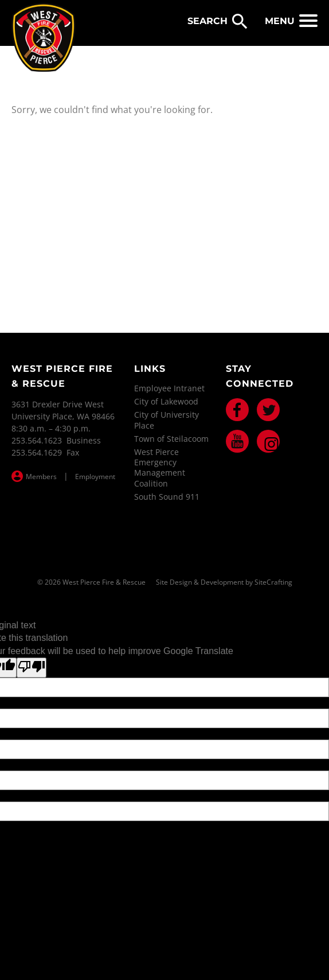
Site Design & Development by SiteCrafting (224, 582)
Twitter (268, 410)
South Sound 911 (167, 497)
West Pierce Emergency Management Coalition (160, 468)
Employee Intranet (169, 388)
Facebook (237, 410)
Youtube (237, 441)
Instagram (268, 441)
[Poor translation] (32, 667)
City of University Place (167, 420)
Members (41, 477)
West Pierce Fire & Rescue (44, 38)
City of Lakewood (166, 401)
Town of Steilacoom (171, 439)
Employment (95, 477)
